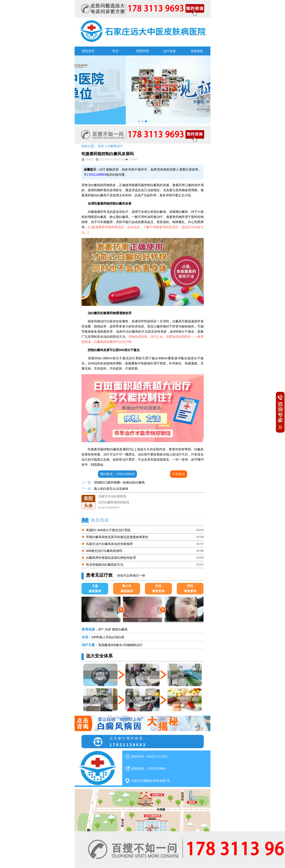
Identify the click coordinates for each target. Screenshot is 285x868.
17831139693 (96, 175)
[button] (139, 121)
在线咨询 (179, 474)
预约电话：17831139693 (118, 474)
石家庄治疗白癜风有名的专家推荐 (109, 544)
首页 (101, 146)
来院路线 (197, 51)
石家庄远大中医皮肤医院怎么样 (120, 495)
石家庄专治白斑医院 (112, 501)
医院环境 (142, 51)
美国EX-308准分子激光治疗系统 (108, 530)
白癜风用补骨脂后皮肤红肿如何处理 (111, 558)
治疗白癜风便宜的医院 (114, 507)
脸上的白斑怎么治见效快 (111, 489)
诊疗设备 (170, 51)
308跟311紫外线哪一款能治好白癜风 (119, 482)
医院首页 (88, 51)
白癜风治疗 (115, 146)
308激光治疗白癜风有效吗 (104, 551)
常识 (115, 51)
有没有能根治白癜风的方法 (105, 565)
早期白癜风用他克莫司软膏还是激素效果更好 (117, 537)
